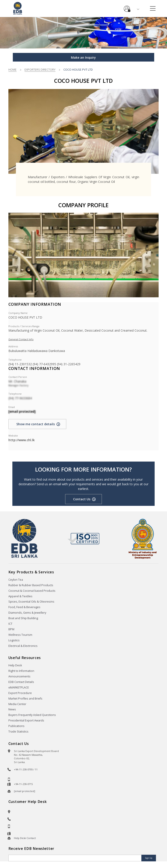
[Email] (75, 858)
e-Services (127, 7)
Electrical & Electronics (23, 646)
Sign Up (149, 858)
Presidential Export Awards (26, 720)
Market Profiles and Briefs (25, 699)
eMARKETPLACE (19, 687)
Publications (16, 726)
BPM (11, 629)
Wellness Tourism (20, 635)
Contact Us (82, 499)
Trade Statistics (18, 732)
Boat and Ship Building (23, 618)
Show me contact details (36, 424)
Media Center (17, 704)
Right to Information (21, 671)
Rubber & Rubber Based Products (31, 585)
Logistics (14, 640)
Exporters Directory (40, 70)
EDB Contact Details (21, 682)
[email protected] (22, 411)
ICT (10, 624)
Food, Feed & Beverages (24, 607)
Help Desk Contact (25, 838)
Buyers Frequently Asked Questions (32, 715)
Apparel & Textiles (20, 596)
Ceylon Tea (16, 580)
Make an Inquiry (83, 57)
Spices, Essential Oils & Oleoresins (31, 602)
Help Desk (15, 665)
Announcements (19, 676)
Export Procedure (20, 693)
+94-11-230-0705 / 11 (26, 769)
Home (12, 70)
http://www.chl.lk (22, 440)
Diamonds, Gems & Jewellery (27, 613)
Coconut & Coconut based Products (32, 591)
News (12, 709)
